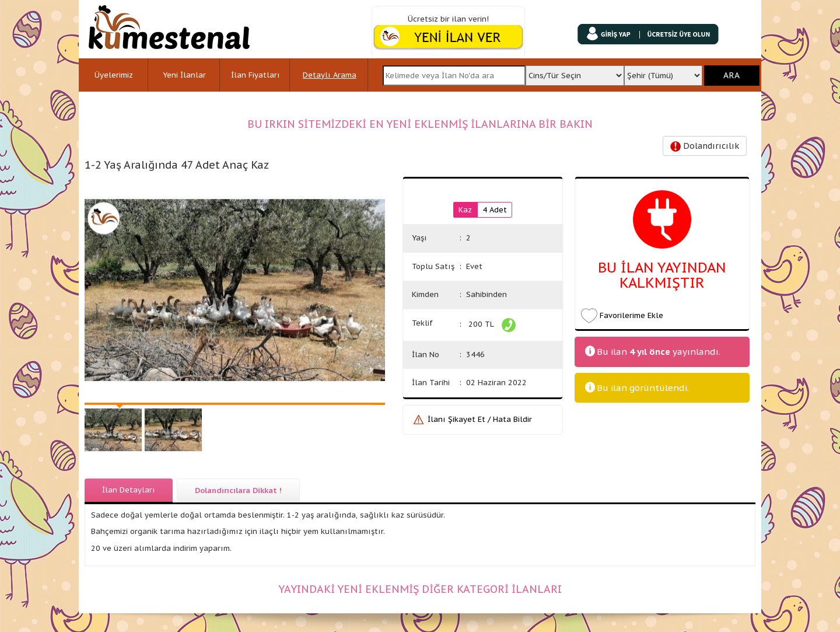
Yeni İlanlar (184, 75)
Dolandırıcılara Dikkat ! (238, 490)
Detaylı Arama (330, 75)
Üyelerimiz (114, 75)
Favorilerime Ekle (631, 315)
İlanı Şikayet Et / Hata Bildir (480, 419)
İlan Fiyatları (256, 75)
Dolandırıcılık (705, 146)
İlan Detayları (129, 490)
